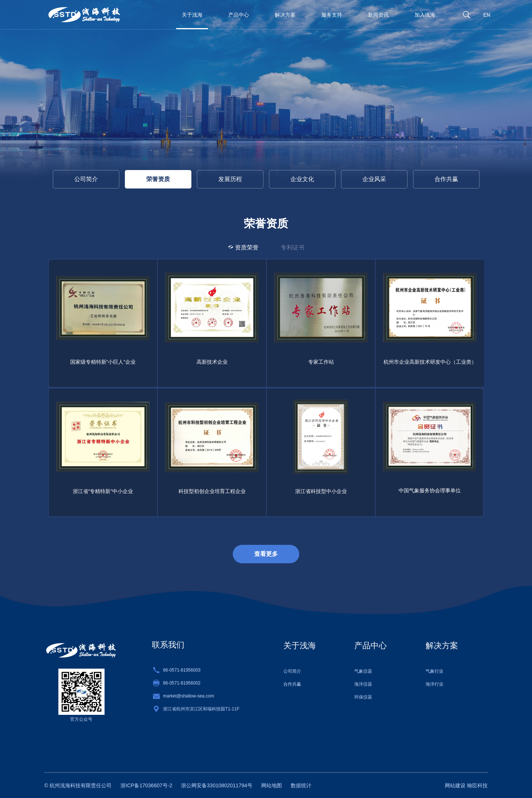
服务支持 (332, 15)
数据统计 (301, 785)
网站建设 (455, 785)
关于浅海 (192, 15)
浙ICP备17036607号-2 (146, 785)
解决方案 (285, 15)
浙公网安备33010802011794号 (217, 785)
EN (487, 15)
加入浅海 (425, 15)
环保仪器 (363, 697)
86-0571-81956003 (182, 670)
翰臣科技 (477, 785)
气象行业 (434, 671)
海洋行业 (434, 684)
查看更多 (266, 554)
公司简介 (86, 185)
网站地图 (272, 785)
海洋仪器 (363, 684)
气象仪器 (363, 671)
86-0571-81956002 (182, 683)
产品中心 (239, 15)
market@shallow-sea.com (188, 696)
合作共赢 (292, 684)
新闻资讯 (378, 15)
